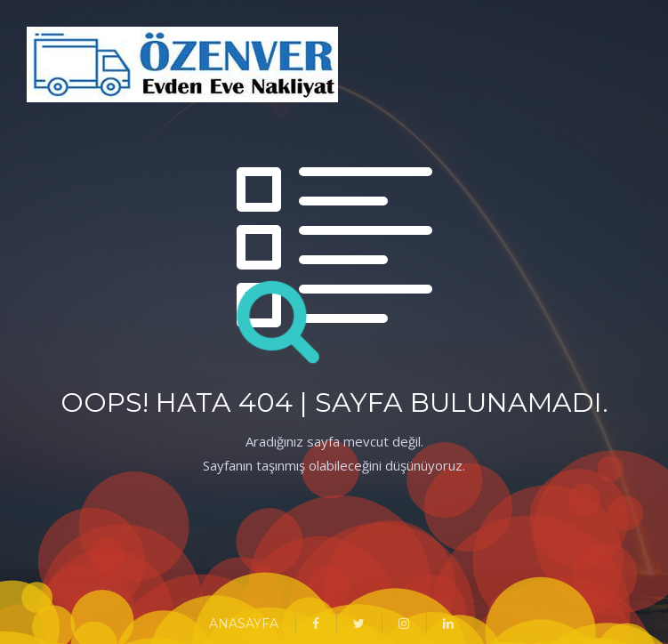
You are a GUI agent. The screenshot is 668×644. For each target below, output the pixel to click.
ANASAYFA (244, 624)
